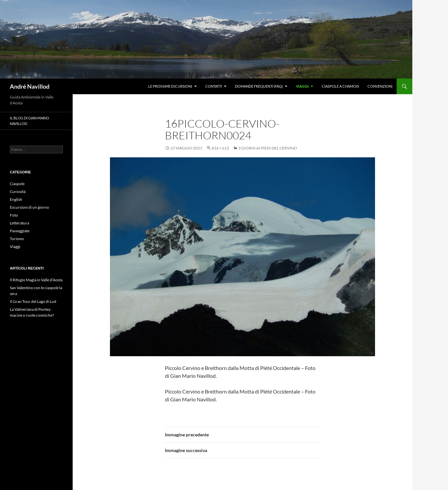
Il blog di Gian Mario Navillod (29, 121)
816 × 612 (220, 148)
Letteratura (19, 223)
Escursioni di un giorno (29, 207)
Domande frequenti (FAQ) (259, 86)
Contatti (214, 86)
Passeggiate (20, 231)
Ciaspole (17, 184)
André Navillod (30, 86)
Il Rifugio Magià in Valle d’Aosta (36, 280)
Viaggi (302, 86)
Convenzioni (380, 86)
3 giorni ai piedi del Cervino (268, 148)
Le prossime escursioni (170, 86)
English (16, 199)
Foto (14, 215)
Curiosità (18, 192)
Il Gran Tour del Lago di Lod (33, 301)
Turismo (17, 239)
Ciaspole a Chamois (340, 86)
